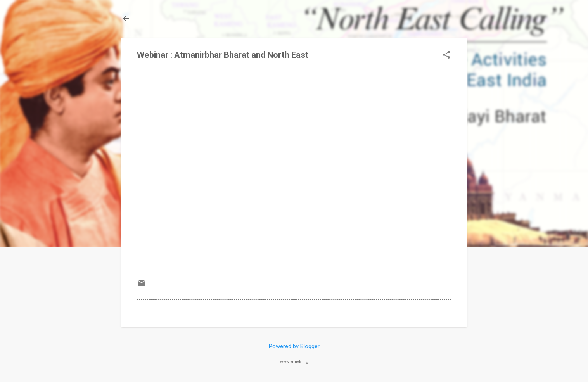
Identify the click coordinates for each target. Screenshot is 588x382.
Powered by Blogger (294, 346)
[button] (446, 55)
